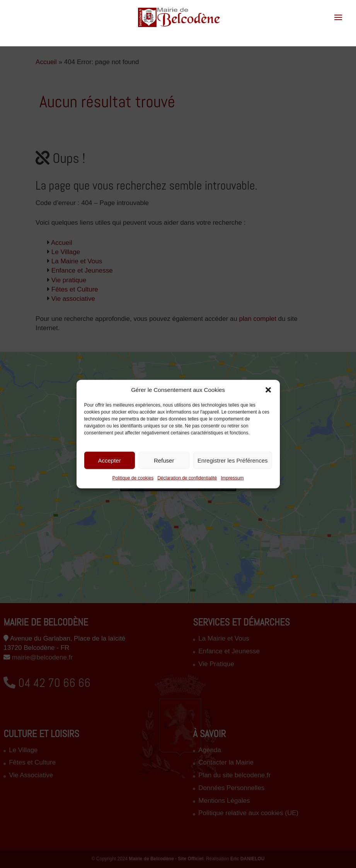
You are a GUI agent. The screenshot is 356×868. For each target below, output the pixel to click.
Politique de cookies (133, 478)
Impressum (232, 478)
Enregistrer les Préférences (233, 460)
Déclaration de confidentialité (187, 478)
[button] (268, 390)
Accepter (109, 460)
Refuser (164, 460)
